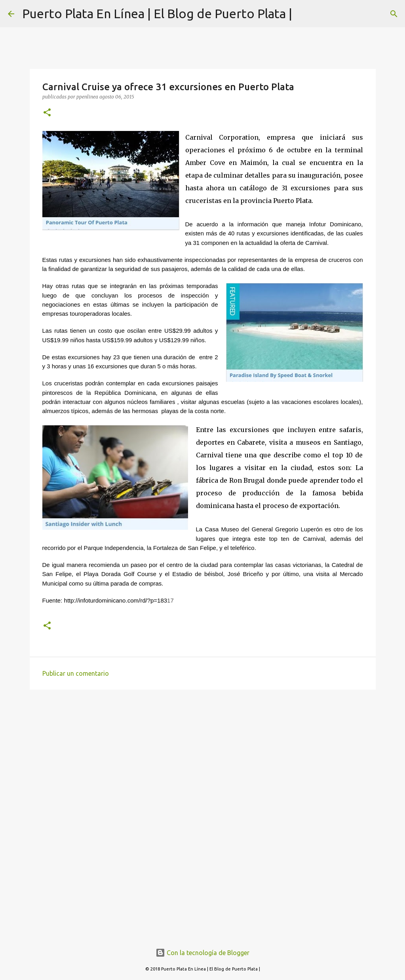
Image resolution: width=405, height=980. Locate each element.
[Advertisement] (203, 757)
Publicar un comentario (76, 673)
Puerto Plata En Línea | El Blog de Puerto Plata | (157, 13)
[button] (47, 113)
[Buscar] (394, 14)
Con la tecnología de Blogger (202, 953)
